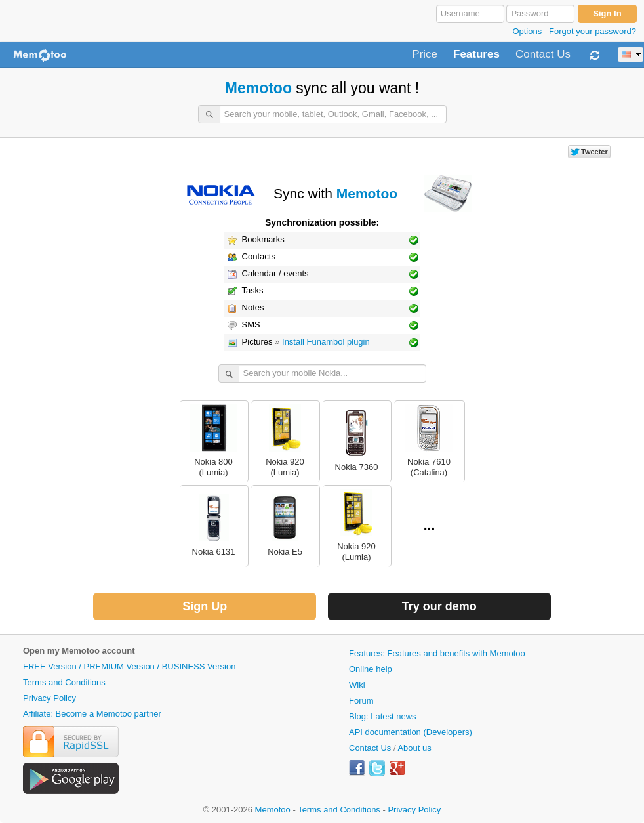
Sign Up (205, 606)
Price (425, 54)
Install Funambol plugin (326, 342)
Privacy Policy (50, 698)
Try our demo (439, 606)
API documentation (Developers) (411, 732)
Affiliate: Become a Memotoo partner (92, 714)
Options (527, 31)
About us (414, 748)
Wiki (357, 685)
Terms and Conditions (64, 682)
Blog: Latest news (383, 716)
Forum (361, 701)
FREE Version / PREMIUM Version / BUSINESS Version (129, 666)
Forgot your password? (593, 31)
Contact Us (543, 54)
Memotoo (258, 88)
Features (476, 54)
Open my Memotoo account (79, 651)
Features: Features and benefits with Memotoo (437, 653)
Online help (371, 669)
